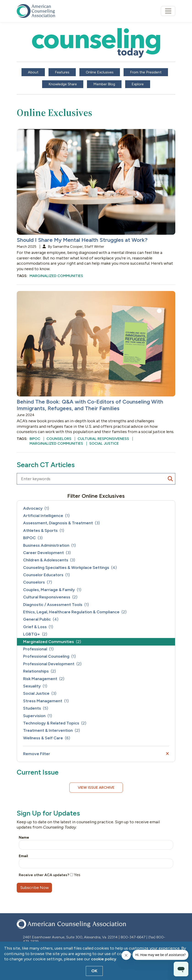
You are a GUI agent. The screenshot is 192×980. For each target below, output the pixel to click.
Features (62, 72)
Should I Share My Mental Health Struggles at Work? (82, 240)
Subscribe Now (34, 888)
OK (94, 971)
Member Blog (104, 84)
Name (24, 837)
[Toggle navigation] (168, 11)
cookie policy (104, 959)
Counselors (59, 439)
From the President (146, 72)
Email (23, 856)
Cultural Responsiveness (103, 439)
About (33, 72)
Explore (138, 84)
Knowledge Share (63, 84)
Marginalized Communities (56, 276)
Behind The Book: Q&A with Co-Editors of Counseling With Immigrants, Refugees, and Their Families (90, 405)
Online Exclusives (100, 72)
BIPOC (35, 439)
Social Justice (104, 443)
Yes (75, 875)
